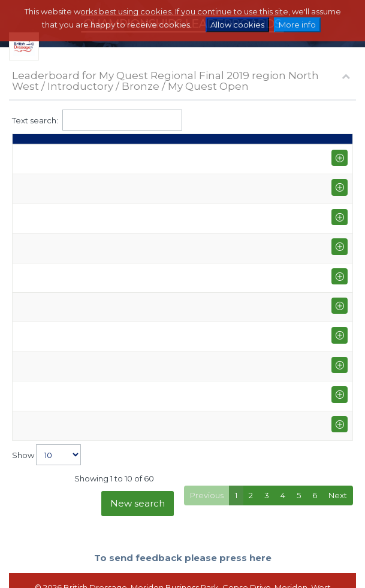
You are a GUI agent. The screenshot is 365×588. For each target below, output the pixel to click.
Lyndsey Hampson (98, 262)
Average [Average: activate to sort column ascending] (319, 144)
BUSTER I (164, 284)
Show (46, 405)
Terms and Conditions (198, 567)
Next (338, 445)
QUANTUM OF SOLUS (189, 166)
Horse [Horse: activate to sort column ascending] (159, 144)
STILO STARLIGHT (180, 305)
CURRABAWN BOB (184, 214)
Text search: (97, 120)
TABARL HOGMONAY (187, 326)
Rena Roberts (89, 353)
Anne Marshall (89, 187)
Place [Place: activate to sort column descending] (29, 144)
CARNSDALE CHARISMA (193, 262)
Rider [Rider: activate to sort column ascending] (74, 144)
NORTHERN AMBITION (189, 241)
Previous (207, 445)
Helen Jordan (88, 284)
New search (138, 454)
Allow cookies (237, 25)
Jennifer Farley (91, 305)
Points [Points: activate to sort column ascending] (265, 144)
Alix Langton (86, 380)
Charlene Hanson (96, 241)
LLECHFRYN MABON (186, 380)
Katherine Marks (94, 326)
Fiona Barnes (88, 166)
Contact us (266, 567)
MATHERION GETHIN (185, 187)
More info (297, 25)
